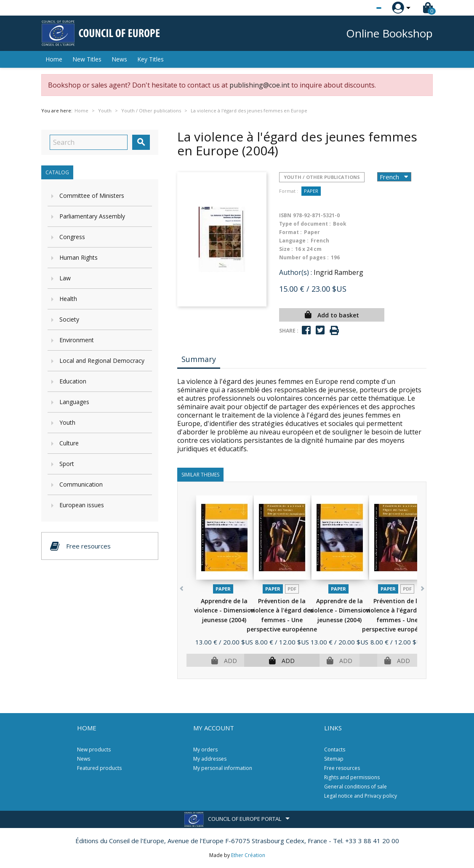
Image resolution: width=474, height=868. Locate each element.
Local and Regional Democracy (102, 361)
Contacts (335, 750)
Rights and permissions (352, 777)
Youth (67, 422)
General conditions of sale (355, 787)
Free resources (342, 768)
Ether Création (248, 855)
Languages (74, 402)
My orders (205, 750)
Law (65, 278)
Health (68, 299)
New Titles (87, 59)
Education (73, 381)
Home (54, 59)
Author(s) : (296, 272)
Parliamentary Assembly (92, 216)
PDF (292, 589)
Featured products (99, 768)
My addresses (210, 759)
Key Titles (150, 59)
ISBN (285, 215)
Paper (311, 191)
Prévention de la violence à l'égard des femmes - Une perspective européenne (282, 620)
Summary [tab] (199, 359)
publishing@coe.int (260, 85)
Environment (77, 340)
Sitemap (334, 759)
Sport (67, 464)
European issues (82, 505)
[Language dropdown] (363, 8)
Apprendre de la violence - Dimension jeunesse (224, 610)
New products (94, 750)
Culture (69, 443)
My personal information (223, 768)
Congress (72, 237)
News (119, 59)
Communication (81, 484)
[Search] (89, 142)
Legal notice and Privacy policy (361, 796)
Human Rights (79, 257)
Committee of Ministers (92, 196)
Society (69, 319)
